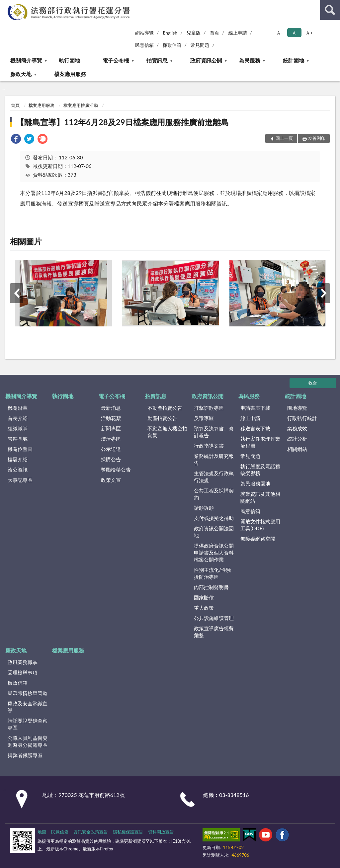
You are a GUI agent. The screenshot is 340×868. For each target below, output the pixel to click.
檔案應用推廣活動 (81, 105)
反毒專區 (204, 418)
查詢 (330, 10)
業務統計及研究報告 (214, 459)
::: (5, 5)
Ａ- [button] (279, 33)
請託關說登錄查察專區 (28, 724)
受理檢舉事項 (23, 672)
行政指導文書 (209, 446)
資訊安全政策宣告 (91, 832)
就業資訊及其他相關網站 (260, 497)
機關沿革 (18, 408)
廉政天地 (21, 74)
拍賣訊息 (157, 60)
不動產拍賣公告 (165, 408)
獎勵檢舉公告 (116, 470)
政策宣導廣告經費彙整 (214, 632)
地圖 (42, 832)
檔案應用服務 (70, 74)
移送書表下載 (255, 428)
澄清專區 (111, 439)
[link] (16, 140)
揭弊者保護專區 (25, 755)
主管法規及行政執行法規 (214, 477)
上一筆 (17, 293)
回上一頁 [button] (284, 138)
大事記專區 (20, 480)
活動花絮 (111, 418)
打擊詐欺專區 (209, 408)
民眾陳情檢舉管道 (28, 693)
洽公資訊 (18, 470)
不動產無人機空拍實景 (167, 432)
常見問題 (200, 45)
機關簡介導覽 (26, 60)
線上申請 (238, 33)
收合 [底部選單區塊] (313, 383)
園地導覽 (297, 408)
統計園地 (294, 60)
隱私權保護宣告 (128, 832)
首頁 (214, 33)
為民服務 (250, 60)
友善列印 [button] (317, 138)
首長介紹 (18, 418)
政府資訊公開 (206, 60)
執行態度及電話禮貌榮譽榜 (260, 470)
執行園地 (69, 60)
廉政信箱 (172, 45)
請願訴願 (204, 508)
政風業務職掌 (23, 662)
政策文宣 (111, 480)
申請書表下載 (255, 408)
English (170, 33)
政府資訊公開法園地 (214, 532)
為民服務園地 (255, 483)
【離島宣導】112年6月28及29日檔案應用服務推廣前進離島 (122, 122)
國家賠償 (204, 597)
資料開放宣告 (161, 832)
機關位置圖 (20, 449)
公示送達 (111, 449)
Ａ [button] (294, 33)
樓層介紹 (18, 459)
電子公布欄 (116, 60)
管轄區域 (18, 439)
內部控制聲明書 (211, 587)
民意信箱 (144, 45)
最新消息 (111, 408)
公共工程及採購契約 (214, 494)
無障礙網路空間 (258, 539)
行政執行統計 (302, 418)
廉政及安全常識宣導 (28, 707)
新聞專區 (111, 428)
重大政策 (204, 608)
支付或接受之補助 (214, 518)
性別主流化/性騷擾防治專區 (212, 573)
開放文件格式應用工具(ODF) (260, 525)
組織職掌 (18, 428)
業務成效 (297, 428)
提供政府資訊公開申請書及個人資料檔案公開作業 (214, 553)
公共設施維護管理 (214, 618)
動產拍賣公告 (162, 418)
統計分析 (297, 439)
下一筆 (323, 293)
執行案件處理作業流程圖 (260, 442)
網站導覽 (144, 33)
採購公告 (111, 459)
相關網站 (297, 449)
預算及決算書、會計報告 (214, 432)
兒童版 (194, 33)
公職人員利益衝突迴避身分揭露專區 (28, 741)
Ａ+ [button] (309, 33)
